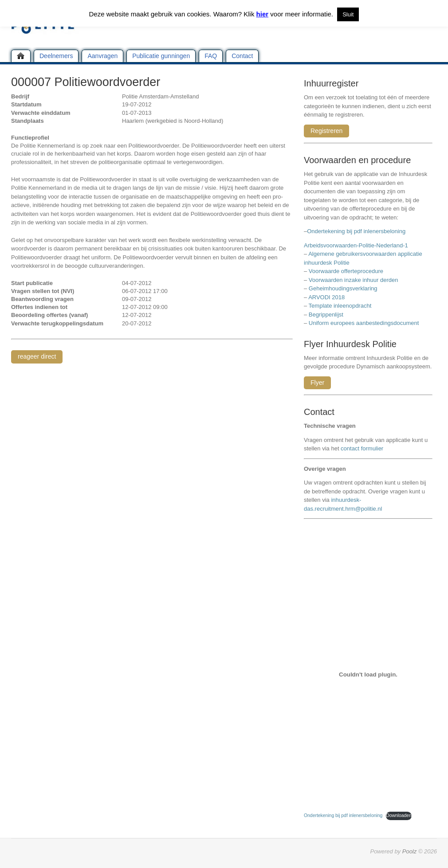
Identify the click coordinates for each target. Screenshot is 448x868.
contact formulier (362, 448)
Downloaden (399, 815)
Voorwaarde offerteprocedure (346, 271)
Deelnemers (56, 56)
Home (21, 56)
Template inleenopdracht (340, 306)
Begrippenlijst (326, 315)
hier (263, 14)
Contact (242, 56)
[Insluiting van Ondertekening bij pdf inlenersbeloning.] (368, 674)
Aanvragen (102, 56)
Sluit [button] (348, 14)
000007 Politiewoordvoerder (86, 82)
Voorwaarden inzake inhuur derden (354, 280)
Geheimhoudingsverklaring (343, 288)
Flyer (317, 383)
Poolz (410, 851)
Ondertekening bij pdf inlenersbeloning (358, 231)
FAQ (211, 56)
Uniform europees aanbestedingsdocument (364, 323)
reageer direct (37, 356)
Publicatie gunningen (161, 56)
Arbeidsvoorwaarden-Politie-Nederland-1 (356, 245)
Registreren (326, 131)
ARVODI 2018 (326, 297)
